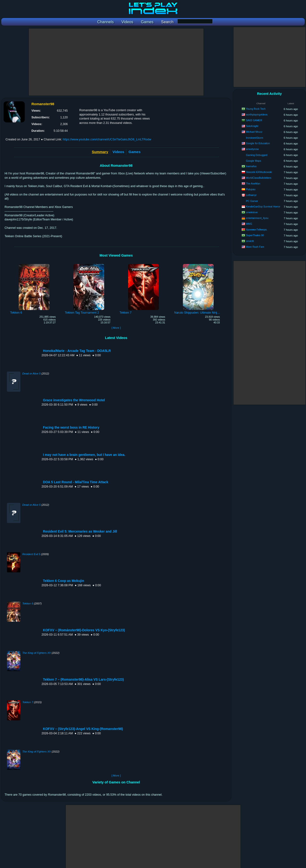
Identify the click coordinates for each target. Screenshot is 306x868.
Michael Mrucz (254, 132)
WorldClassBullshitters (259, 178)
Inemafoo (251, 166)
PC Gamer (252, 201)
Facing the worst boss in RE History (71, 428)
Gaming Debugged (257, 155)
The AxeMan (253, 184)
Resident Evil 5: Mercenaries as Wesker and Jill (80, 532)
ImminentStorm (255, 138)
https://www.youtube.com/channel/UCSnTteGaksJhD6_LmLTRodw (107, 139)
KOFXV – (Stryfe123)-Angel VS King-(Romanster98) (83, 729)
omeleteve (252, 212)
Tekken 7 (28, 702)
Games (135, 152)
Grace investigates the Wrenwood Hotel (74, 400)
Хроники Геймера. (257, 230)
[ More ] (116, 328)
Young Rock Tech (256, 109)
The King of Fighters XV (37, 653)
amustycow (252, 149)
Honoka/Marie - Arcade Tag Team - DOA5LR (77, 351)
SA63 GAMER (254, 120)
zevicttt (250, 241)
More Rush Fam (255, 247)
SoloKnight (252, 126)
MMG (249, 224)
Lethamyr (251, 195)
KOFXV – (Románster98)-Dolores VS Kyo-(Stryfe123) (84, 630)
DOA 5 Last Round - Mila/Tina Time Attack (76, 482)
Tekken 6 (28, 604)
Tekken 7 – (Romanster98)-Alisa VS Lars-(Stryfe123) (83, 680)
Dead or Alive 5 (31, 374)
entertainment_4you (257, 218)
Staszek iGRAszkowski (259, 172)
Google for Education (258, 143)
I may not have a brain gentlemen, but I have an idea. (84, 455)
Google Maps (254, 161)
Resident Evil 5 (31, 554)
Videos (118, 152)
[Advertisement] (116, 62)
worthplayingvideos (257, 115)
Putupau (251, 189)
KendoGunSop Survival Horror (263, 207)
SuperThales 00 (255, 235)
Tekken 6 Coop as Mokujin (63, 581)
